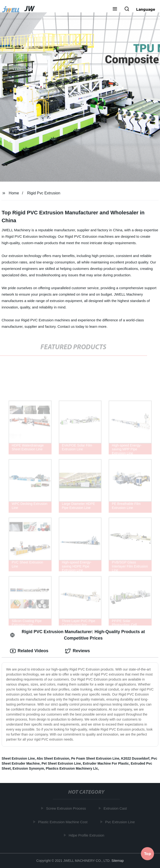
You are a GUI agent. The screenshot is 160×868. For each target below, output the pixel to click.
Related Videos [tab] (29, 651)
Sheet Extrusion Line (18, 758)
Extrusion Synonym (28, 768)
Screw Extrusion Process (67, 808)
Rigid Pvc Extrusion (44, 193)
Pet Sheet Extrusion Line (61, 763)
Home (14, 193)
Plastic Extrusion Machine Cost (64, 822)
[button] (115, 9)
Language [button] (146, 9)
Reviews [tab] (77, 651)
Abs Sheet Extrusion (53, 758)
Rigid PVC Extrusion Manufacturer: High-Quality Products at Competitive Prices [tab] (77, 635)
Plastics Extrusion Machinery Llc (72, 768)
